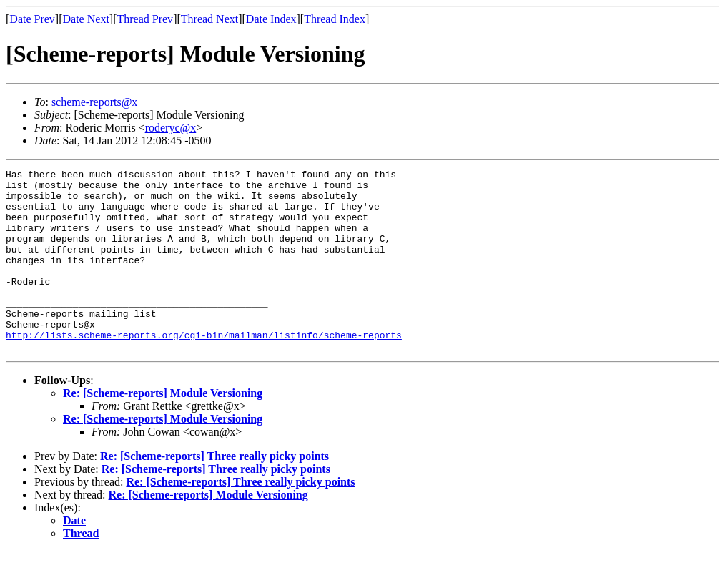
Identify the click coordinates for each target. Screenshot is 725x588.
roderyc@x (171, 128)
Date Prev (32, 19)
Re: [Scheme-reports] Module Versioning (163, 430)
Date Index (271, 19)
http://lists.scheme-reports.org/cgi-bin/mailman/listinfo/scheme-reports (204, 369)
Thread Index (335, 19)
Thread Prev (145, 19)
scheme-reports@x (94, 102)
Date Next (86, 19)
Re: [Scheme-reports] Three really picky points (214, 493)
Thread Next (209, 19)
